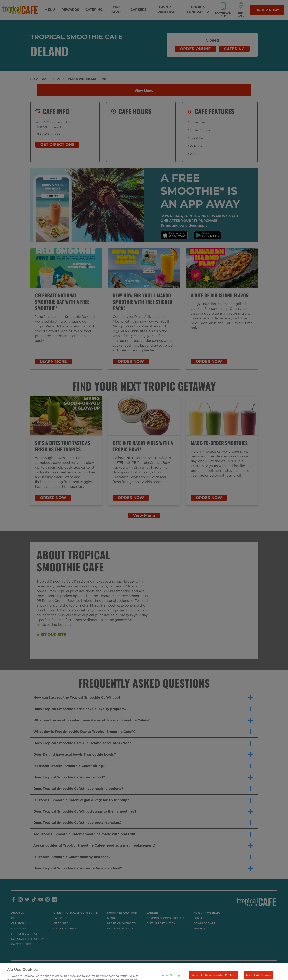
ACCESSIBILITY (20, 967)
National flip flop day (27, 939)
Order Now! (267, 10)
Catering (94, 10)
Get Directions (57, 144)
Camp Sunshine (22, 944)
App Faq (199, 929)
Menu (50, 10)
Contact (199, 918)
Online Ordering (65, 929)
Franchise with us (24, 934)
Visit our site (51, 635)
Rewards (70, 10)
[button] (144, 698)
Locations (39, 79)
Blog (15, 918)
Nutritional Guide (120, 929)
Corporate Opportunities (165, 918)
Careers (138, 10)
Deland (58, 79)
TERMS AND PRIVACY (46, 967)
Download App (204, 923)
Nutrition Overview (122, 923)
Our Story (18, 923)
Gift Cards (61, 923)
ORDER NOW (131, 361)
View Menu (144, 91)
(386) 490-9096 (48, 134)
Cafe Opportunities (161, 923)
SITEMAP (68, 967)
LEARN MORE (53, 361)
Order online (195, 49)
